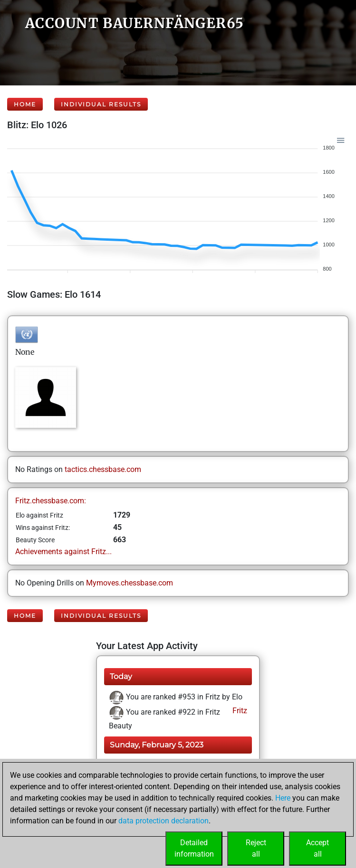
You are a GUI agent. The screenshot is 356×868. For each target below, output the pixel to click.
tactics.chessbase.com (103, 469)
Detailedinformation (194, 848)
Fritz (239, 711)
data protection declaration (164, 821)
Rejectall (256, 848)
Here (283, 798)
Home (25, 104)
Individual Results (101, 104)
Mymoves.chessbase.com (130, 583)
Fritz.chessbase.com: (51, 501)
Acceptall (318, 848)
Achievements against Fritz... (63, 552)
